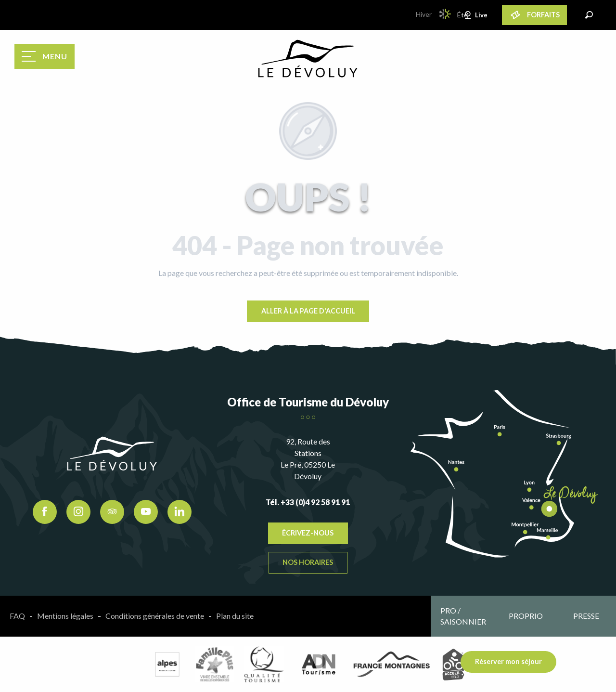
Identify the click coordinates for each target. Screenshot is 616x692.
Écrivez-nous (308, 533)
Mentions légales (65, 616)
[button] (589, 15)
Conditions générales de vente (155, 616)
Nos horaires (308, 562)
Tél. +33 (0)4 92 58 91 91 (308, 502)
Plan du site (235, 616)
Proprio (526, 616)
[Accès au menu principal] (45, 56)
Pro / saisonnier (463, 616)
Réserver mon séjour (508, 661)
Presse (586, 616)
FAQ (17, 616)
